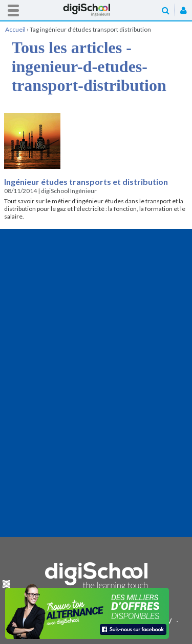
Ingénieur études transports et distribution (86, 182)
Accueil (96, 10)
